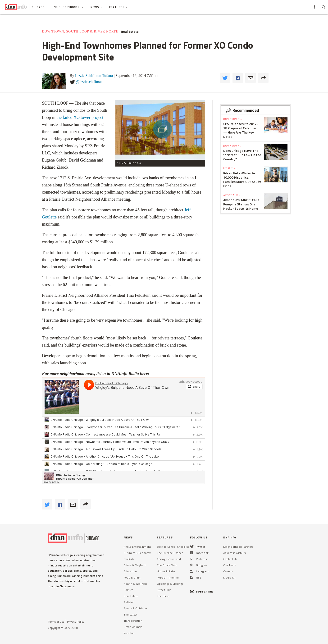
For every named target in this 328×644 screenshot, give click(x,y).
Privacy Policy (76, 622)
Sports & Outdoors (136, 608)
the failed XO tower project (80, 117)
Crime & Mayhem (135, 565)
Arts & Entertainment (137, 547)
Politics (128, 590)
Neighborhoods (69, 7)
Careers (228, 571)
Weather (129, 633)
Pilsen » (229, 168)
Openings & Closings (170, 584)
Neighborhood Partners (238, 547)
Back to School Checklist (173, 547)
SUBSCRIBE (202, 591)
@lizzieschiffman (89, 82)
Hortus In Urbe (166, 571)
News (96, 7)
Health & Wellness (135, 584)
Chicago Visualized (169, 559)
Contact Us (230, 559)
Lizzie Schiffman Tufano (94, 76)
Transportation (133, 621)
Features (118, 7)
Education (130, 571)
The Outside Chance (170, 553)
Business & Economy (137, 553)
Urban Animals (133, 627)
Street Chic (164, 590)
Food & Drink (132, 577)
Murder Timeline (168, 577)
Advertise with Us (234, 553)
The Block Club (167, 565)
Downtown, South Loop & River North (80, 31)
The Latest (130, 614)
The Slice (163, 596)
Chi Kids (129, 559)
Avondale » (232, 195)
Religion (129, 602)
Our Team (230, 565)
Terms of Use (56, 622)
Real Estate (130, 32)
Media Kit (229, 577)
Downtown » (232, 119)
